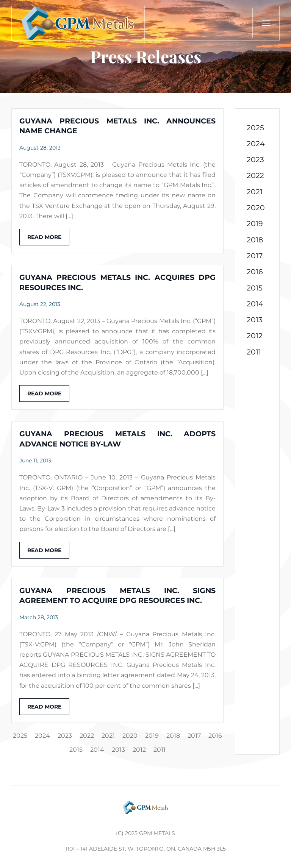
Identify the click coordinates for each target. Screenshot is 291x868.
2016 (215, 736)
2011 (160, 750)
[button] (266, 23)
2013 (118, 750)
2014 (97, 750)
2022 (87, 736)
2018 (173, 736)
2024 (42, 736)
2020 (130, 736)
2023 (65, 736)
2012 (139, 750)
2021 (108, 736)
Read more (44, 237)
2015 (76, 750)
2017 (194, 736)
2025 (20, 736)
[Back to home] (78, 23)
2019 (152, 736)
